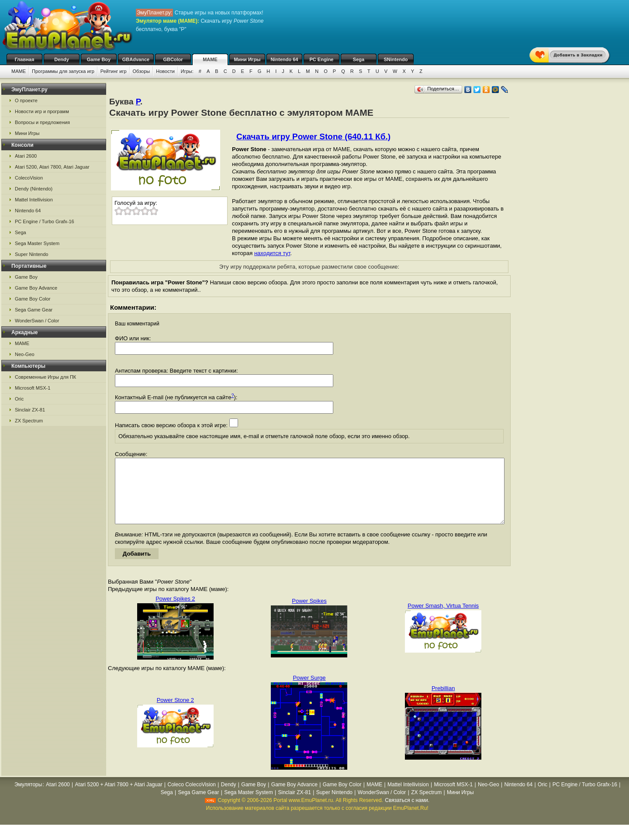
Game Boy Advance (36, 288)
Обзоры (142, 71)
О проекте (26, 100)
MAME (210, 59)
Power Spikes (309, 614)
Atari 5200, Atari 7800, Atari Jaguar (52, 167)
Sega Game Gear (34, 310)
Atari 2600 (26, 156)
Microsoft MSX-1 (33, 388)
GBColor (173, 59)
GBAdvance (136, 59)
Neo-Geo (25, 354)
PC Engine (321, 59)
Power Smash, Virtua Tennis (443, 619)
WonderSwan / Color (37, 321)
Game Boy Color (33, 299)
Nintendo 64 (285, 59)
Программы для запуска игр (63, 71)
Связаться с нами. (407, 813)
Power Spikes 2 (175, 612)
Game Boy (99, 59)
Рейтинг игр (114, 71)
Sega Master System (37, 243)
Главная (25, 59)
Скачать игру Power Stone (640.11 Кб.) (313, 137)
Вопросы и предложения (42, 122)
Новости (165, 71)
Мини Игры (247, 59)
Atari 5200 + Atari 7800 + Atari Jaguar (119, 798)
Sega (359, 59)
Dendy (62, 59)
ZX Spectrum (29, 421)
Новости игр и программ (42, 111)
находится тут (272, 253)
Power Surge (309, 691)
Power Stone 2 (175, 713)
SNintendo (396, 59)
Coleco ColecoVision (192, 798)
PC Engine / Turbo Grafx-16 (45, 221)
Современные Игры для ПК (45, 377)
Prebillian (443, 701)
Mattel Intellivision (34, 200)
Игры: (187, 71)
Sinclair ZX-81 (30, 410)
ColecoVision (29, 178)
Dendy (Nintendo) (34, 189)
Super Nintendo (31, 254)
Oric (19, 399)
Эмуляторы (28, 798)
